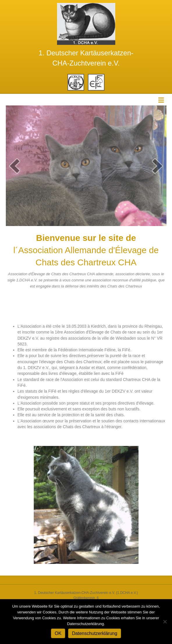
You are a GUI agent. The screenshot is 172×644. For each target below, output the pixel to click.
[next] (157, 166)
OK (58, 633)
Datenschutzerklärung (95, 633)
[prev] (15, 166)
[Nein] (165, 622)
